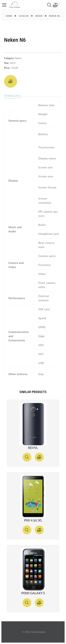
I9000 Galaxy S (33, 593)
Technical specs (12, 96)
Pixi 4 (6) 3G (33, 520)
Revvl (33, 448)
